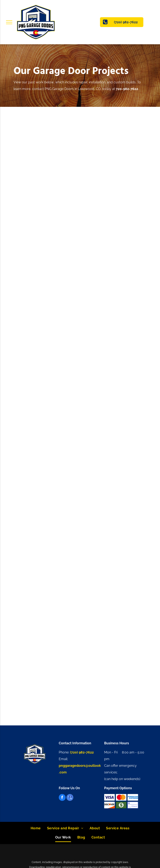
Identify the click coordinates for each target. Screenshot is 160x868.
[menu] (9, 22)
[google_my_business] (70, 798)
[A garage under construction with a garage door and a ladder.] (113, 547)
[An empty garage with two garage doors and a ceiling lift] (47, 481)
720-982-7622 (127, 89)
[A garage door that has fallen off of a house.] (113, 416)
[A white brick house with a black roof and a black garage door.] (113, 481)
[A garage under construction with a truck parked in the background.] (47, 547)
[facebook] (62, 798)
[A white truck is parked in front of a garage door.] (47, 416)
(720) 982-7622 (82, 752)
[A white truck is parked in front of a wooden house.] (47, 612)
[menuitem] (36, 828)
